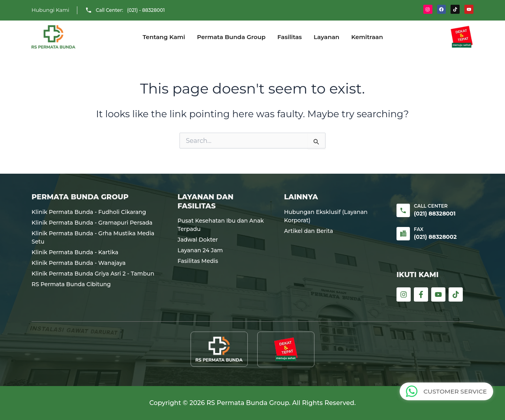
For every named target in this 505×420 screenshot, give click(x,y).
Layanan (326, 37)
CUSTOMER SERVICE (456, 391)
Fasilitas (290, 37)
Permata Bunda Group (231, 37)
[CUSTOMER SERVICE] (413, 391)
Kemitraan (367, 37)
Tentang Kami (164, 37)
